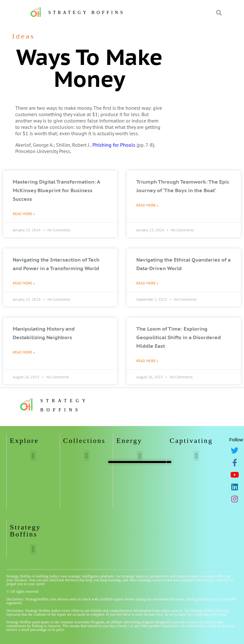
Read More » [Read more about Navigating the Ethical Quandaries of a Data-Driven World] (147, 283)
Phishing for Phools (114, 145)
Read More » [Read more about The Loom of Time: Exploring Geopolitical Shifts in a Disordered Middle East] (147, 361)
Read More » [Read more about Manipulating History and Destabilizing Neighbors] (24, 352)
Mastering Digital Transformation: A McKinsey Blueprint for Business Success (56, 190)
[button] (33, 456)
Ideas (23, 36)
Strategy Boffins (87, 13)
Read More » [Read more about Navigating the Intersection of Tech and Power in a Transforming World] (24, 283)
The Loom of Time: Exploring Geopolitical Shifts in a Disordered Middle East (179, 337)
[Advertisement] (205, 65)
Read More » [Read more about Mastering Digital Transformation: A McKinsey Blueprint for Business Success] (24, 214)
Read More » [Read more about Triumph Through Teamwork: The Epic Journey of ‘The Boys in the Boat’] (147, 205)
